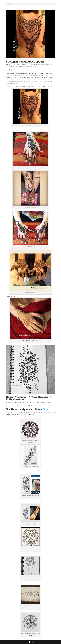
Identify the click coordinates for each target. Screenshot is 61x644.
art (17, 402)
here (45, 409)
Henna (18, 64)
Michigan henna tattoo (11, 66)
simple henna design (28, 66)
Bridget (9, 64)
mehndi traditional (50, 64)
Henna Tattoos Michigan (41, 64)
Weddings (37, 66)
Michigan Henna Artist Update (25, 62)
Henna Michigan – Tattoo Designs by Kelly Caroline (29, 398)
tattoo (34, 66)
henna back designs (24, 64)
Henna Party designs (32, 64)
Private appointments (20, 66)
